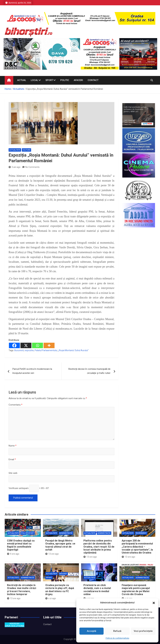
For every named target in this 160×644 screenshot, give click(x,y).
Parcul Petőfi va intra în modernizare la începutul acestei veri (32, 371)
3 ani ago (15, 167)
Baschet (63, 574)
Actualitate (15, 150)
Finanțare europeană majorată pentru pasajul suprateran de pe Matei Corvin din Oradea (136, 590)
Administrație (66, 533)
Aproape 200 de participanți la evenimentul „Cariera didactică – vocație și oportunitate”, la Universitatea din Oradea (137, 547)
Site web (13, 473)
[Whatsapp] (37, 345)
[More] (49, 345)
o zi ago (51, 598)
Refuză (117, 631)
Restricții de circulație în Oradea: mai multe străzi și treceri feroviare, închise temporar (22, 590)
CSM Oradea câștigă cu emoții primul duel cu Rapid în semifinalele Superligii (21, 545)
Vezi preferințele (143, 631)
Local (34, 80)
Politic (65, 80)
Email (12, 459)
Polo (23, 533)
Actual (22, 80)
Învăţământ (141, 533)
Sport (49, 80)
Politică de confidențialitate (117, 638)
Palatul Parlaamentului (46, 350)
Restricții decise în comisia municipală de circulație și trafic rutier (89, 371)
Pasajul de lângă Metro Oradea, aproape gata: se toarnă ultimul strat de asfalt (60, 545)
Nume (12, 446)
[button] (154, 603)
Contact (93, 80)
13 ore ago (52, 554)
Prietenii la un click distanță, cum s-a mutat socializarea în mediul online (97, 590)
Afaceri (78, 80)
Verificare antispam (19, 488)
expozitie (29, 350)
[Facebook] (14, 345)
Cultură (26, 150)
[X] (26, 345)
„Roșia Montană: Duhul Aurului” (73, 350)
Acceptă (91, 631)
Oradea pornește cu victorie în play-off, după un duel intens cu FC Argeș (60, 590)
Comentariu (15, 405)
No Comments (32, 167)
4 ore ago (13, 554)
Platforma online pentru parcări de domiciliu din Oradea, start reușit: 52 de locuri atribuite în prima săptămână (99, 547)
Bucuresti (19, 350)
